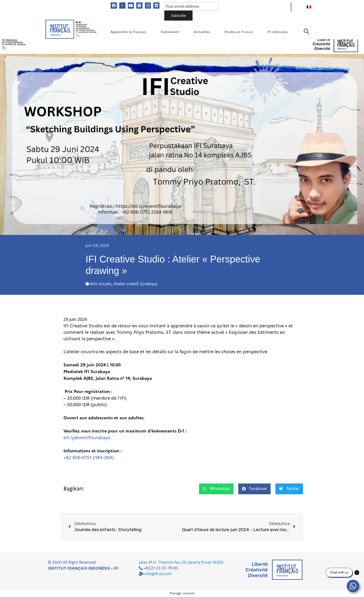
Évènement (170, 32)
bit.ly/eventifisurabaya (87, 438)
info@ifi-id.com (158, 574)
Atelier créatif (126, 284)
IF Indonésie (277, 32)
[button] (306, 31)
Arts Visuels (101, 284)
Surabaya (149, 284)
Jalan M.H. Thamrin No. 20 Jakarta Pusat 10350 (181, 562)
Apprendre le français (128, 32)
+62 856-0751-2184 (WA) (89, 458)
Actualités (202, 32)
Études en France (239, 32)
